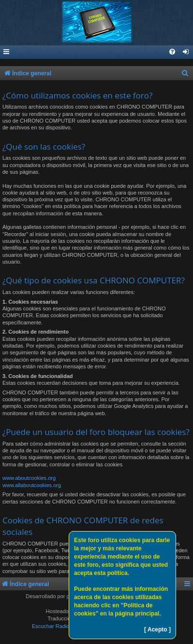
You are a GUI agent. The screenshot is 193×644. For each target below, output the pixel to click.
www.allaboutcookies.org (32, 485)
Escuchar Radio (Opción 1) (64, 626)
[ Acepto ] (157, 630)
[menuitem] (186, 52)
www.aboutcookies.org (29, 478)
